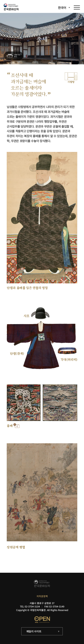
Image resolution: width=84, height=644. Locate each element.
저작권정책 (42, 596)
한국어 (62, 8)
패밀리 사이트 (34, 631)
